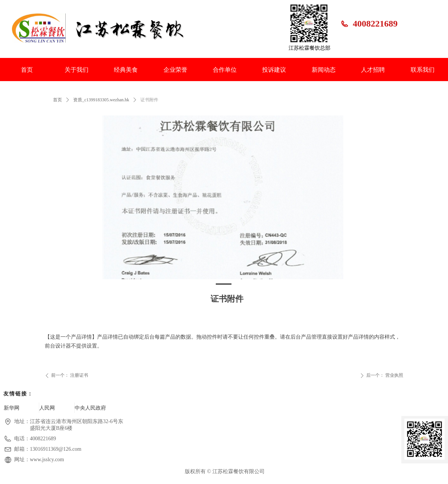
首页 (57, 100)
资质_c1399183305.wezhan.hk (101, 100)
